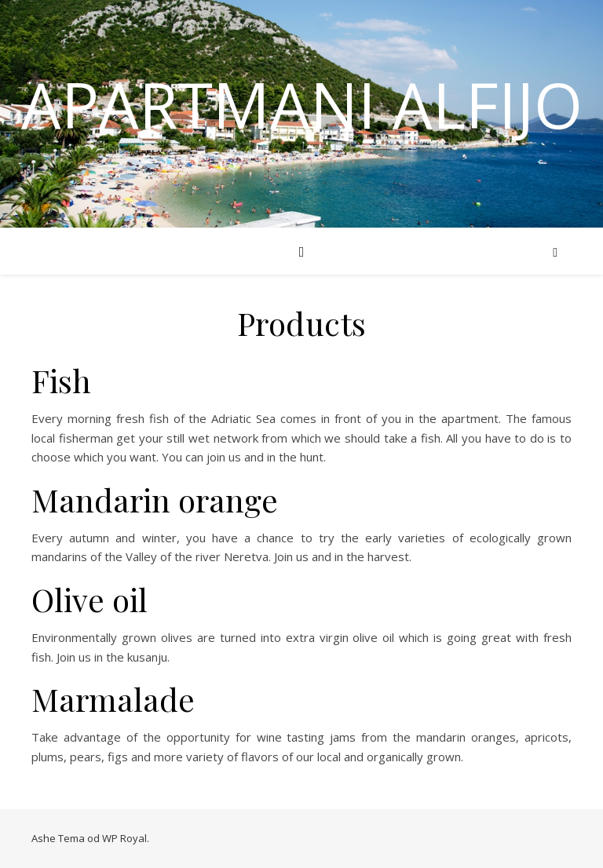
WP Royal (124, 838)
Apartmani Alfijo (302, 104)
